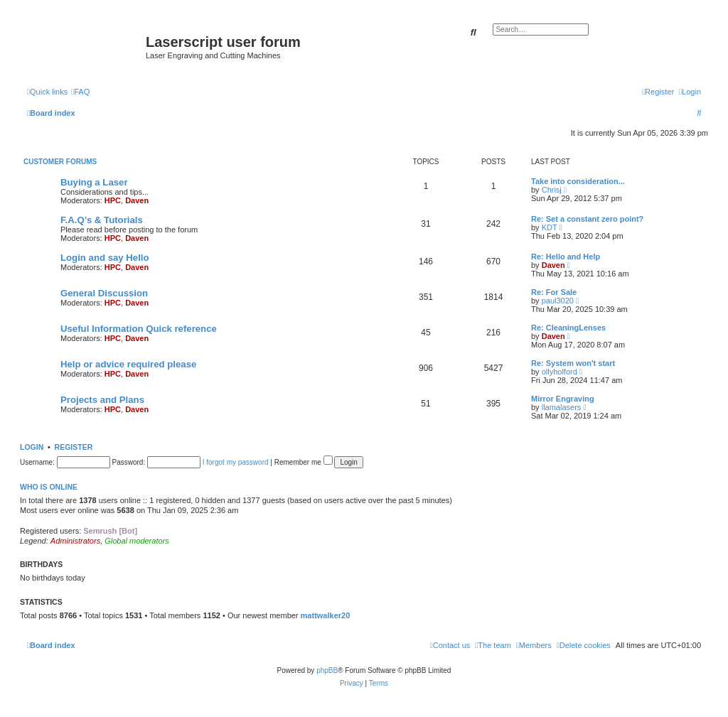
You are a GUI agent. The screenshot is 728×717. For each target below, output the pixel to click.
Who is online (49, 487)
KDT (550, 227)
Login (32, 447)
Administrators (75, 541)
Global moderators (137, 541)
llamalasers (562, 407)
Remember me (304, 462)
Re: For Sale (554, 292)
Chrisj (552, 190)
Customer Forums (60, 162)
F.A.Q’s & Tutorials (102, 220)
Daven (137, 200)
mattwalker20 (326, 615)
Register (74, 447)
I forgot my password (236, 462)
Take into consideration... (578, 181)
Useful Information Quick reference (139, 329)
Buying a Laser (94, 182)
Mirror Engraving (563, 399)
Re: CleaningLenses (568, 328)
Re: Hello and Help (566, 257)
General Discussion (104, 293)
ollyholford (560, 372)
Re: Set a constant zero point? (587, 219)
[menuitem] (80, 92)
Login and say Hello (105, 258)
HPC (113, 200)
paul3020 (558, 301)
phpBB (327, 670)
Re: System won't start (573, 363)
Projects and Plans (102, 400)
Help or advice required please (128, 364)
